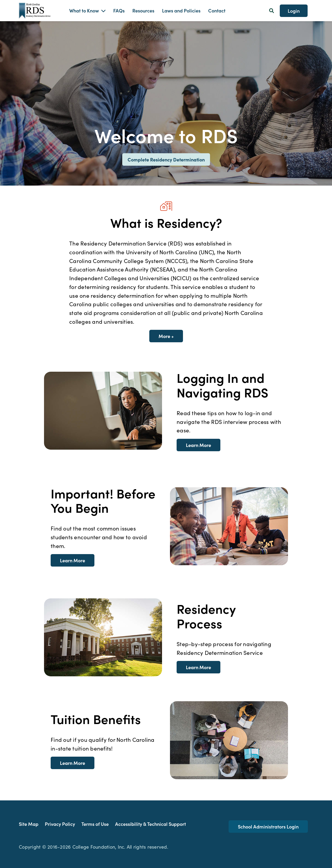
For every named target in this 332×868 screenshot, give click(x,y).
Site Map (29, 824)
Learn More (198, 445)
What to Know (84, 10)
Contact (217, 10)
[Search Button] (272, 10)
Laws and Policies (181, 10)
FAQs (119, 10)
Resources (143, 10)
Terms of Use (95, 824)
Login (294, 11)
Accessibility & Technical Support (150, 824)
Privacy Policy (60, 824)
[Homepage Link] (40, 11)
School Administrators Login (268, 827)
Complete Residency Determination (166, 159)
